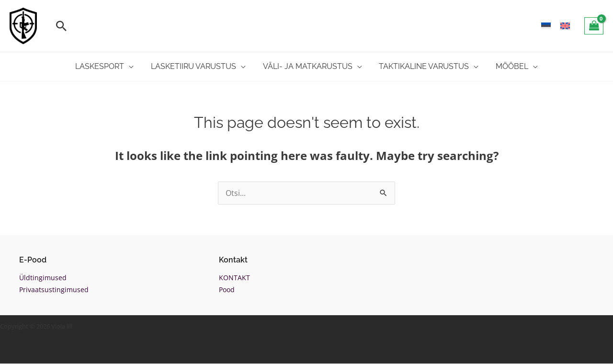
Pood (227, 290)
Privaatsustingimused (54, 290)
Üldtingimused (43, 278)
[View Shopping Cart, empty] (594, 26)
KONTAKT (234, 278)
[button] (61, 26)
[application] (135, 67)
